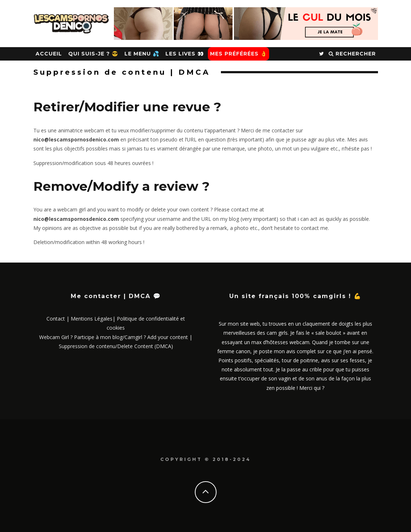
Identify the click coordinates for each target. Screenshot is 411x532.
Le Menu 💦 (142, 54)
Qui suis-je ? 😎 (93, 54)
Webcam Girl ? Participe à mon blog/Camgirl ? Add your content (114, 337)
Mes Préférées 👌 (239, 54)
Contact (56, 319)
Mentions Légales (92, 319)
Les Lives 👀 (185, 54)
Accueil (49, 54)
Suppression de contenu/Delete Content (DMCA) (116, 346)
